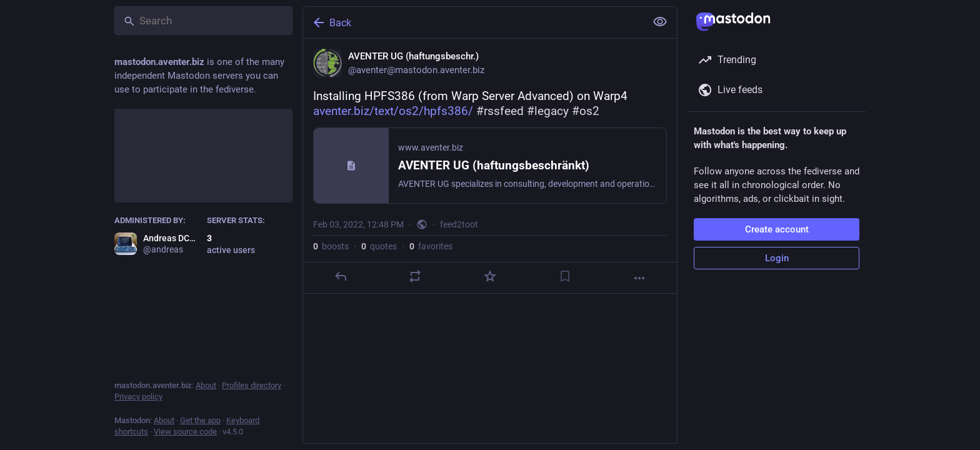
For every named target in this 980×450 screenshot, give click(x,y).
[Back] (473, 22)
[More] (639, 278)
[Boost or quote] (415, 276)
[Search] (203, 21)
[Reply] (341, 276)
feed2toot (459, 224)
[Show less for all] (660, 22)
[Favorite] (490, 276)
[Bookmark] (565, 276)
